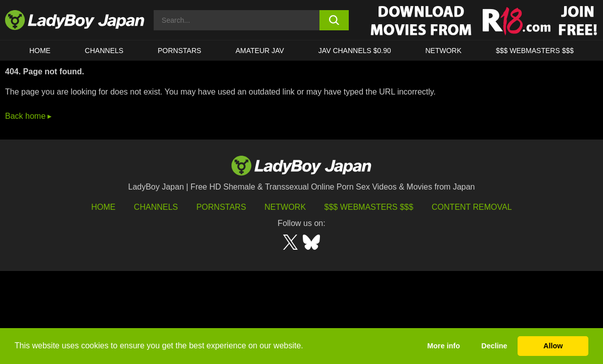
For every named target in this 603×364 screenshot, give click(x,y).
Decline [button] (494, 346)
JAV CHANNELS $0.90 (355, 51)
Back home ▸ (28, 116)
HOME (40, 51)
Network (443, 51)
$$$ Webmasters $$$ (369, 207)
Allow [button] (553, 346)
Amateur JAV (260, 51)
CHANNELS (104, 51)
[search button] (334, 20)
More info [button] (444, 346)
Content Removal (472, 207)
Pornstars (179, 51)
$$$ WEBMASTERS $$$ (535, 51)
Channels (156, 207)
